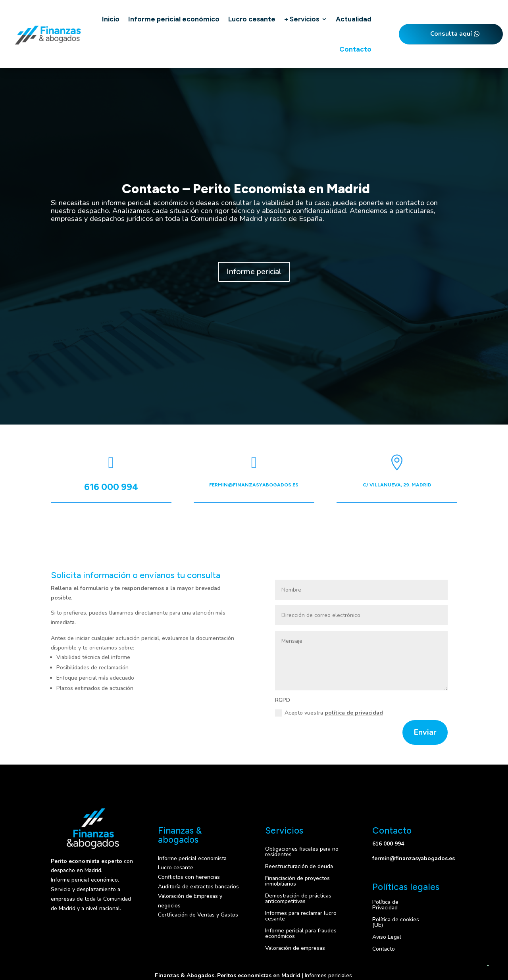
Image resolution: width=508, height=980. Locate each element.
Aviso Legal (387, 937)
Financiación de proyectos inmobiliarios (297, 881)
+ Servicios (302, 19)
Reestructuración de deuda (299, 866)
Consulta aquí (451, 34)
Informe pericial (254, 272)
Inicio (111, 19)
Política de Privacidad (385, 904)
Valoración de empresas (295, 948)
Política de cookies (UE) (396, 922)
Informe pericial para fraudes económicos (301, 933)
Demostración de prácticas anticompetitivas (298, 898)
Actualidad (354, 19)
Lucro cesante (252, 19)
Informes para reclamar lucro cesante (301, 916)
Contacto (355, 49)
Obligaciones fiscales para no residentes (302, 851)
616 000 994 (111, 487)
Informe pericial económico (174, 19)
